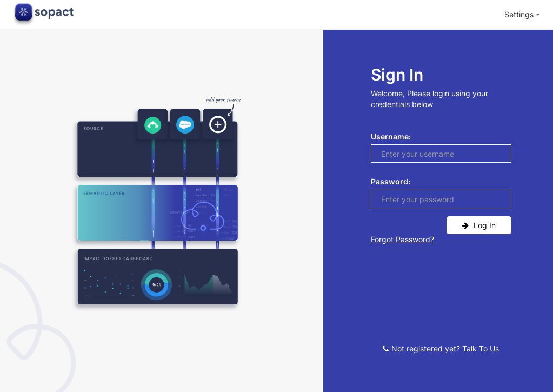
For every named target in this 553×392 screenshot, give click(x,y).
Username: (391, 137)
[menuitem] (522, 15)
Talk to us (481, 348)
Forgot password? (402, 239)
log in (479, 225)
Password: (391, 181)
